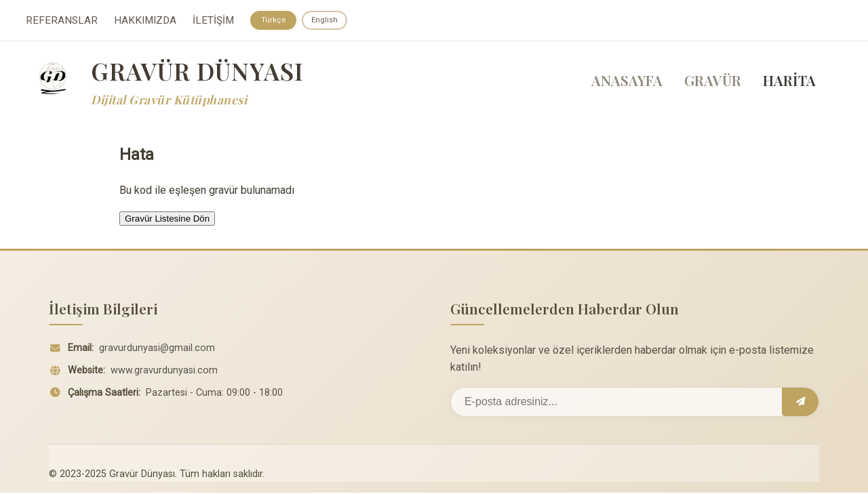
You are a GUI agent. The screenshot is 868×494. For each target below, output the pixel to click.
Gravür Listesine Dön (167, 220)
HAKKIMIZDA (145, 21)
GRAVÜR (713, 82)
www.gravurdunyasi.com (164, 372)
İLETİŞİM (213, 21)
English (327, 20)
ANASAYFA (627, 82)
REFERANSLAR (62, 21)
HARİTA (789, 82)
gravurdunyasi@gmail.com (157, 349)
